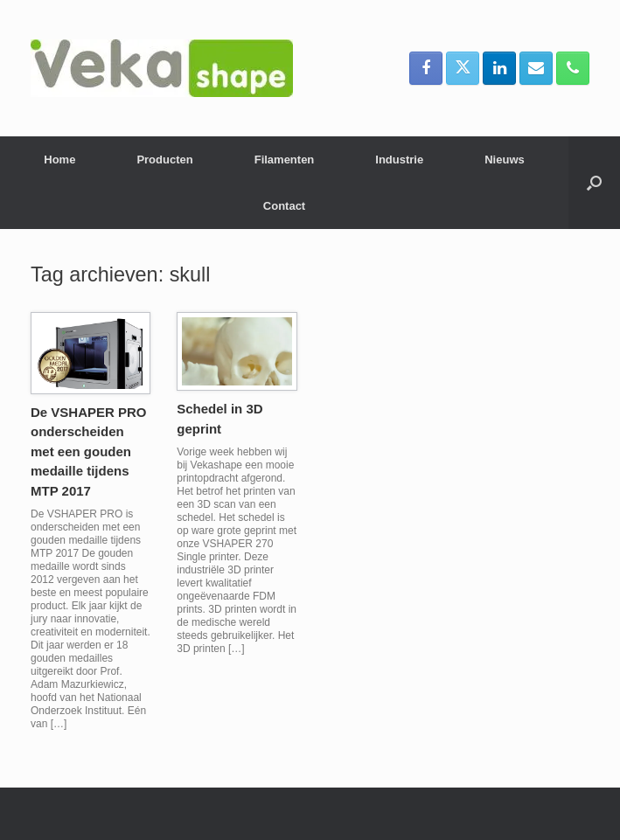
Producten (164, 160)
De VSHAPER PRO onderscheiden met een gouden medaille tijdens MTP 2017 (89, 451)
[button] (594, 183)
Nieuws (505, 160)
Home (59, 160)
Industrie (399, 160)
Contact (284, 206)
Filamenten (285, 160)
